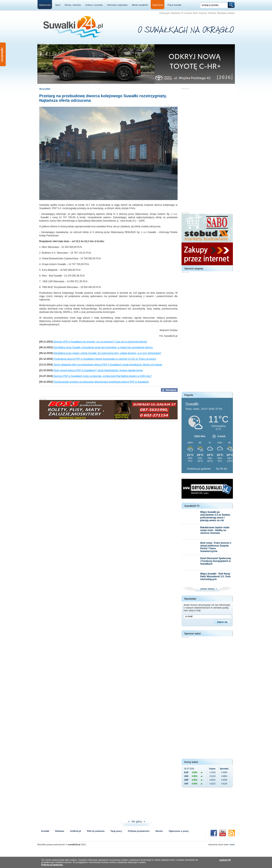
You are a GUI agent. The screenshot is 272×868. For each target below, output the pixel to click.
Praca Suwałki (174, 5)
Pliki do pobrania (96, 831)
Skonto (159, 831)
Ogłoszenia (158, 5)
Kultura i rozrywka (94, 5)
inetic (232, 844)
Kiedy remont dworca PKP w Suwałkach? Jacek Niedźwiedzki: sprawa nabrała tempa (98, 370)
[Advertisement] (207, 149)
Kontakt (45, 831)
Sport (58, 5)
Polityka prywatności (139, 831)
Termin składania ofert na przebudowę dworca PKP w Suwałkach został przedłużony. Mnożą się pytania (108, 365)
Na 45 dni (222, 469)
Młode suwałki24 (140, 5)
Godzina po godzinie (199, 469)
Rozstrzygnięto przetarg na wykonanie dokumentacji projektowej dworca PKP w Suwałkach (101, 382)
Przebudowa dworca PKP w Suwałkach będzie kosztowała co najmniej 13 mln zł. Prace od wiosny (105, 359)
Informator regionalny (117, 5)
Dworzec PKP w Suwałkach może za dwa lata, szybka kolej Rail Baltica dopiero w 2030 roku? (103, 376)
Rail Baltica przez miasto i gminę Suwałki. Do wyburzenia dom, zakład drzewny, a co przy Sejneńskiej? (107, 353)
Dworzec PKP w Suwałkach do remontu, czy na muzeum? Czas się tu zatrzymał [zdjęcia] (100, 342)
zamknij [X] (225, 860)
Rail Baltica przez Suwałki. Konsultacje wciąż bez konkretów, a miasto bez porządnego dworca (103, 347)
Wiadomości (45, 5)
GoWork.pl (76, 831)
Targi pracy (116, 831)
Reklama (60, 831)
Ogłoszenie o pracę (179, 831)
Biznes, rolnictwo (73, 5)
